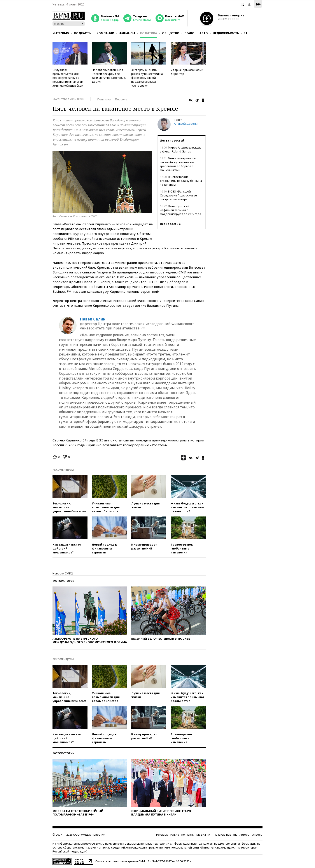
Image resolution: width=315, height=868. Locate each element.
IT (246, 33)
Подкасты (83, 33)
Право (189, 33)
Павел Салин (93, 319)
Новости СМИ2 (63, 573)
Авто (204, 33)
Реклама (162, 835)
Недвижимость (226, 33)
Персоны (121, 99)
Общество (171, 33)
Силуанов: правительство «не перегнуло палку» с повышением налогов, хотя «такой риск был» (68, 78)
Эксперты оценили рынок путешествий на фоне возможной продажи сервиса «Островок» (147, 78)
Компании (105, 33)
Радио (175, 835)
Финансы (127, 33)
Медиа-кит (204, 835)
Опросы (257, 835)
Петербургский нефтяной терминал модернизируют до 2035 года (180, 210)
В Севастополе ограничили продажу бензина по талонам (181, 181)
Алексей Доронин (187, 124)
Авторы (245, 835)
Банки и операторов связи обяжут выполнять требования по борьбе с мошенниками (178, 164)
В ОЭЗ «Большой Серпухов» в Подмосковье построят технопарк (178, 195)
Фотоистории (64, 581)
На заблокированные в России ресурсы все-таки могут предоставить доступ (109, 76)
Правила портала (226, 835)
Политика (149, 33)
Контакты (188, 835)
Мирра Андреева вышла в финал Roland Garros (181, 149)
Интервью (61, 33)
